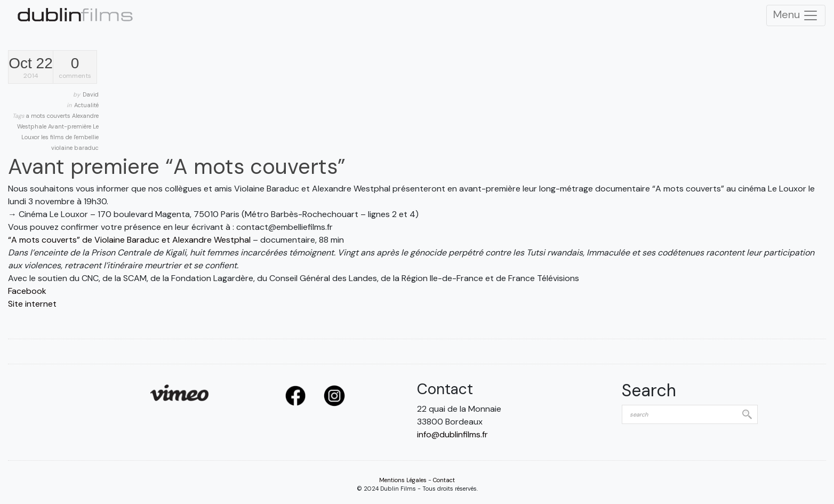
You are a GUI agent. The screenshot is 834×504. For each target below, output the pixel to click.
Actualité (86, 105)
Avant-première (70, 126)
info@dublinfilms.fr (452, 434)
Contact (444, 480)
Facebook (27, 291)
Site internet (32, 304)
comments (75, 68)
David (91, 94)
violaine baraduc (75, 148)
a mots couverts (49, 116)
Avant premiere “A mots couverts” (177, 166)
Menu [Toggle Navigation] (796, 15)
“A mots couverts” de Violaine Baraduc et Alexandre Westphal (129, 240)
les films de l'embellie (70, 137)
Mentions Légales (403, 480)
